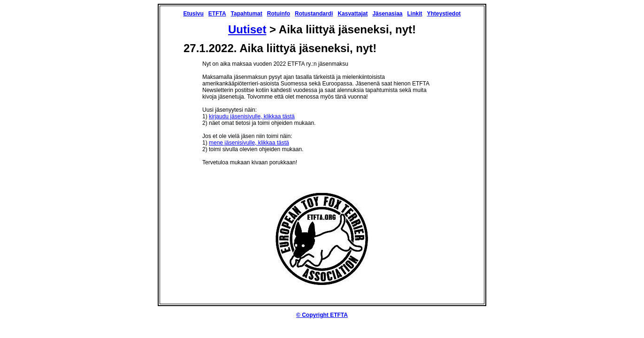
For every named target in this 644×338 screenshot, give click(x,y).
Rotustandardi (314, 14)
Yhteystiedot (444, 14)
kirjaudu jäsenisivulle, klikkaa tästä (252, 116)
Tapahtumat (247, 14)
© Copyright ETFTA (322, 315)
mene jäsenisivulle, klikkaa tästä (249, 143)
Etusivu (193, 14)
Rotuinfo (279, 14)
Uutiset (247, 29)
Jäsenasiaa (387, 14)
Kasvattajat (353, 14)
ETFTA (217, 14)
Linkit (414, 14)
